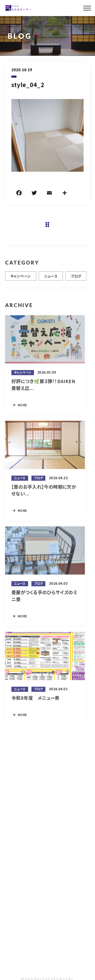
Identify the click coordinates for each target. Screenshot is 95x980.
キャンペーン (21, 278)
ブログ (76, 278)
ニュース (51, 278)
